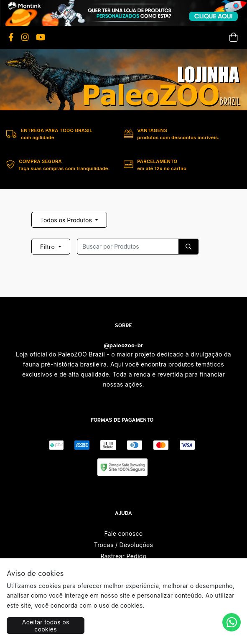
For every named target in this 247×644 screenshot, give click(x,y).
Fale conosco (124, 533)
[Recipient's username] (128, 247)
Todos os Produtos (67, 220)
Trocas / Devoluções (124, 545)
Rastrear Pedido (124, 556)
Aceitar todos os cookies (46, 626)
